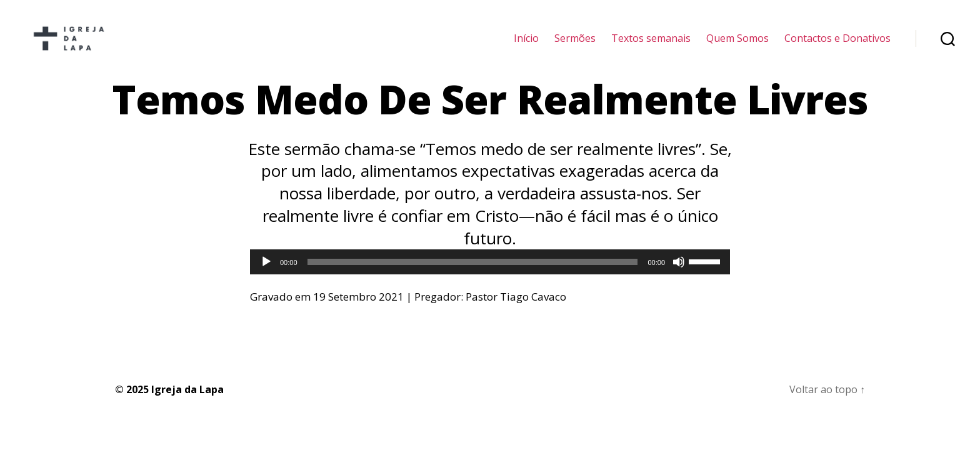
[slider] (473, 277)
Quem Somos (737, 45)
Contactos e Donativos (837, 45)
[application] (490, 277)
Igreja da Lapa (187, 404)
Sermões (575, 45)
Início (526, 45)
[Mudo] (679, 277)
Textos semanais (651, 45)
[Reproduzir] (266, 277)
